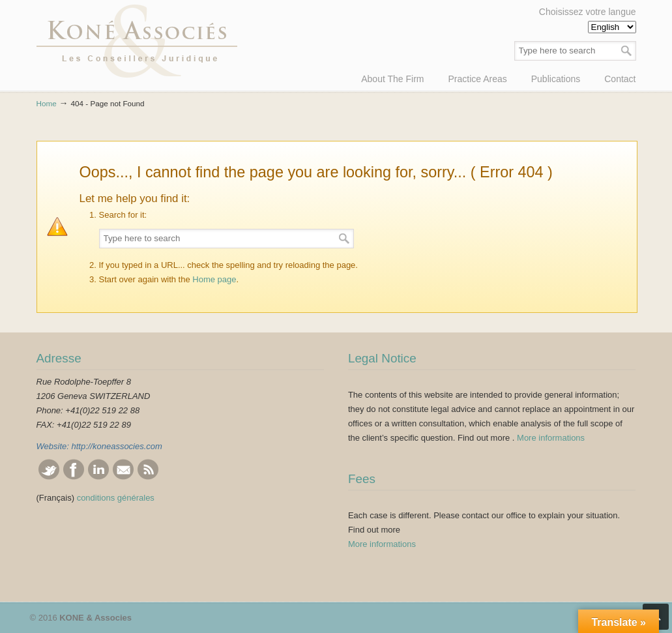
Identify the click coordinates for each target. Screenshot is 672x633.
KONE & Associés (137, 41)
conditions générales (116, 498)
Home (47, 103)
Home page (214, 279)
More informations (551, 438)
